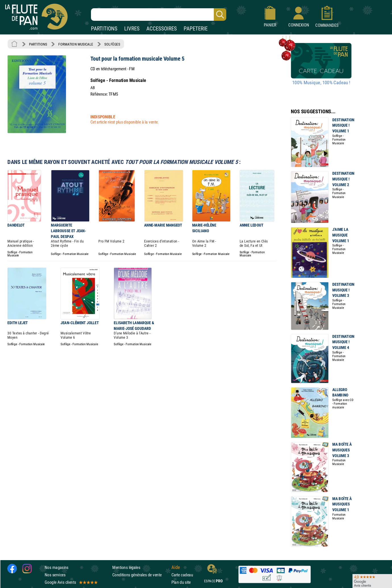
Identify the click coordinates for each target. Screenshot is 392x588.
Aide (176, 567)
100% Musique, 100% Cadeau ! (321, 83)
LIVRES (132, 29)
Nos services (55, 575)
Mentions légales (126, 567)
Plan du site (181, 582)
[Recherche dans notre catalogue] (159, 15)
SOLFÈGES (112, 44)
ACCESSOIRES (162, 29)
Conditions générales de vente (141, 575)
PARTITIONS (104, 29)
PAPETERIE (196, 29)
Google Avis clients (71, 582)
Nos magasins (57, 567)
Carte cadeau (182, 575)
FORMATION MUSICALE (76, 44)
